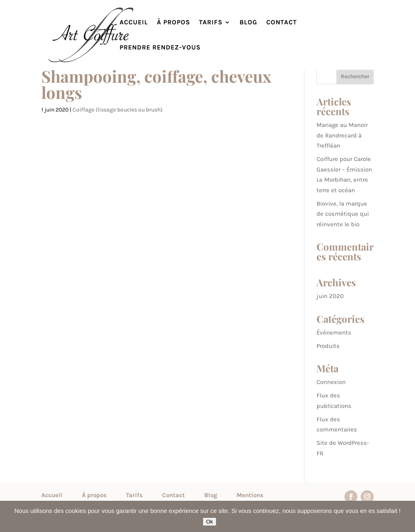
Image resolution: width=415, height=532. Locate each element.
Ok (209, 522)
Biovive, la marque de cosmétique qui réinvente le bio (343, 214)
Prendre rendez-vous (160, 48)
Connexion (331, 382)
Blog (248, 23)
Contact (282, 23)
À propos (173, 23)
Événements (334, 332)
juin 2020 (330, 296)
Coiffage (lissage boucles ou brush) (118, 110)
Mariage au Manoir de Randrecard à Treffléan (342, 135)
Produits (328, 346)
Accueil (134, 23)
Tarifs (211, 23)
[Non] (405, 517)
